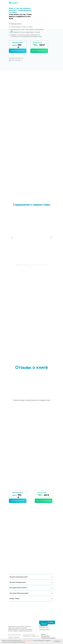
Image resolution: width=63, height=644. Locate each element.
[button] (18, 51)
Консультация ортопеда (14, 635)
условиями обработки (27, 641)
